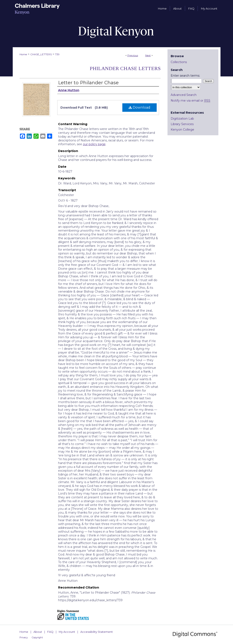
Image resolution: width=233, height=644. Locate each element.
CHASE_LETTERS (41, 54)
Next (148, 55)
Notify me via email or (190, 101)
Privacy (24, 637)
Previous (133, 55)
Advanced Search (184, 95)
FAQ (50, 632)
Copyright (37, 637)
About (38, 632)
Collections (179, 62)
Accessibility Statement (97, 632)
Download (140, 107)
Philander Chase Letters (125, 68)
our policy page (94, 144)
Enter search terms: (185, 76)
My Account (67, 632)
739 (57, 54)
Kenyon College (182, 130)
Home (23, 54)
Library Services (182, 124)
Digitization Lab (182, 119)
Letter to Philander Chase (88, 83)
